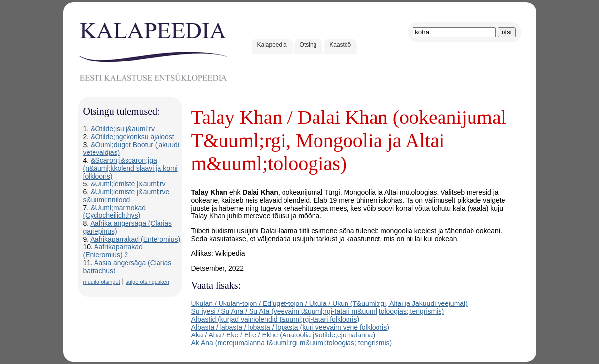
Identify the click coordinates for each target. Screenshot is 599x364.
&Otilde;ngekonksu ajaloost (132, 137)
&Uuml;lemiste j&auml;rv (128, 184)
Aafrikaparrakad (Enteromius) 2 (113, 251)
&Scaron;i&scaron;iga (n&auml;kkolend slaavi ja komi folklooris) (130, 168)
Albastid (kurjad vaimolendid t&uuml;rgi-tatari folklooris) (276, 319)
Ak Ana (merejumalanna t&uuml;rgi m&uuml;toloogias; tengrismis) (292, 343)
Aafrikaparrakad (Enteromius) (135, 239)
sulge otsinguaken (147, 282)
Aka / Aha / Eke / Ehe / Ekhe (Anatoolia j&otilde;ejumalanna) (284, 335)
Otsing (308, 45)
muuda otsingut (102, 282)
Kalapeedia (272, 45)
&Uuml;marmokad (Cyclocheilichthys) (115, 212)
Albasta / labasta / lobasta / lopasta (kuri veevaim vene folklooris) (290, 327)
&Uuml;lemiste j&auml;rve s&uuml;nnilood (126, 196)
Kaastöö (340, 45)
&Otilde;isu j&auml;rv (123, 129)
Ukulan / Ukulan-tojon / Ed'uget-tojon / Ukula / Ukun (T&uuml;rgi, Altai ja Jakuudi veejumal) (330, 303)
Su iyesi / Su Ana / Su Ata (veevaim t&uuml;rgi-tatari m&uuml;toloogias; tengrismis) (318, 311)
